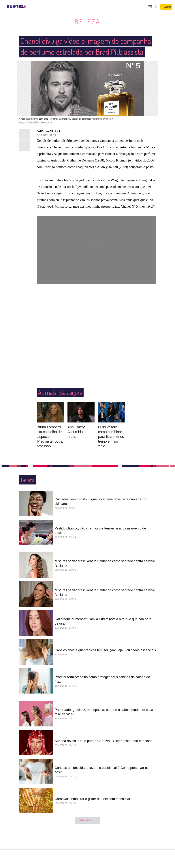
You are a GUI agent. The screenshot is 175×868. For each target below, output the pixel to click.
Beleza (87, 21)
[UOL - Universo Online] (28, 7)
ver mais (87, 832)
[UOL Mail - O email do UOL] (150, 7)
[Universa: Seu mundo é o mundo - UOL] (16, 7)
